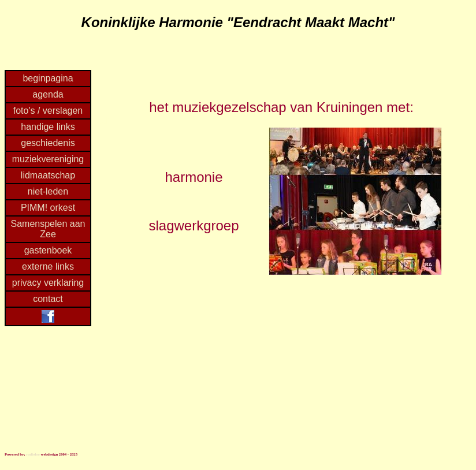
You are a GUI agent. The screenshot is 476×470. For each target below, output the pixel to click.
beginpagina (48, 78)
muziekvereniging (48, 159)
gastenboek (48, 250)
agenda (48, 94)
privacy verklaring (48, 283)
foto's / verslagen (48, 111)
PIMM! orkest (48, 208)
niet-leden (48, 191)
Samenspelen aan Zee (48, 229)
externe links (48, 266)
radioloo (33, 454)
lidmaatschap (48, 175)
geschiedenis (48, 143)
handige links (48, 127)
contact (48, 299)
